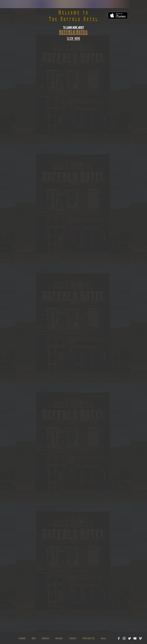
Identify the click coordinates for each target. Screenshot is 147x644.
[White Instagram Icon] (124, 638)
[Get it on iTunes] (118, 15)
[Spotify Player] (73, 72)
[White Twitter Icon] (130, 638)
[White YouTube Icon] (135, 638)
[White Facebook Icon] (119, 638)
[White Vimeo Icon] (140, 638)
